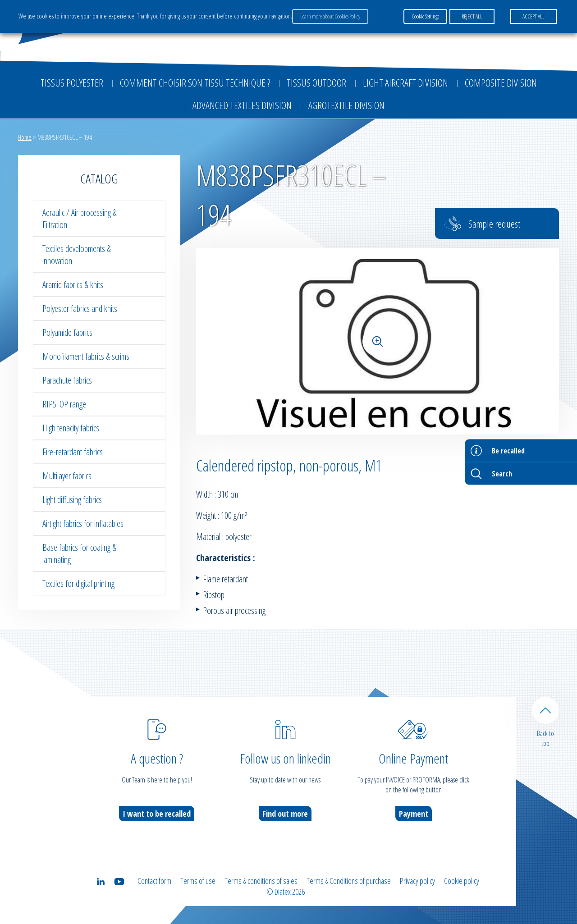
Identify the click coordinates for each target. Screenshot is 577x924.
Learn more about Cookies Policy (330, 16)
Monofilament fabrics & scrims (86, 356)
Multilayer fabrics (67, 476)
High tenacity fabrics (71, 428)
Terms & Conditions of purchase (349, 881)
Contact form (154, 881)
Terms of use (198, 881)
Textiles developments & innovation (77, 255)
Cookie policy (462, 881)
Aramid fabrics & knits (73, 285)
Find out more (285, 814)
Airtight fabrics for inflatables (83, 524)
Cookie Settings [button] (425, 16)
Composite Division (501, 82)
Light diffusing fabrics (72, 500)
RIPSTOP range (64, 404)
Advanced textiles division (242, 105)
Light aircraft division (405, 82)
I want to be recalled (157, 814)
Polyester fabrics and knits (80, 309)
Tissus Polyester (72, 82)
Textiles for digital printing (78, 583)
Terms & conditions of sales (261, 881)
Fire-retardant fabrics (73, 452)
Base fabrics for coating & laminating (79, 553)
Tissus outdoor (316, 82)
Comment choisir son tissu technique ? (195, 82)
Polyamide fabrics (67, 332)
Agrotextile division (346, 105)
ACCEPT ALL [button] (533, 16)
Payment (414, 814)
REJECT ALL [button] (472, 16)
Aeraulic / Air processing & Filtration (80, 219)
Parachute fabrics (67, 380)
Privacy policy (417, 881)
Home (25, 137)
